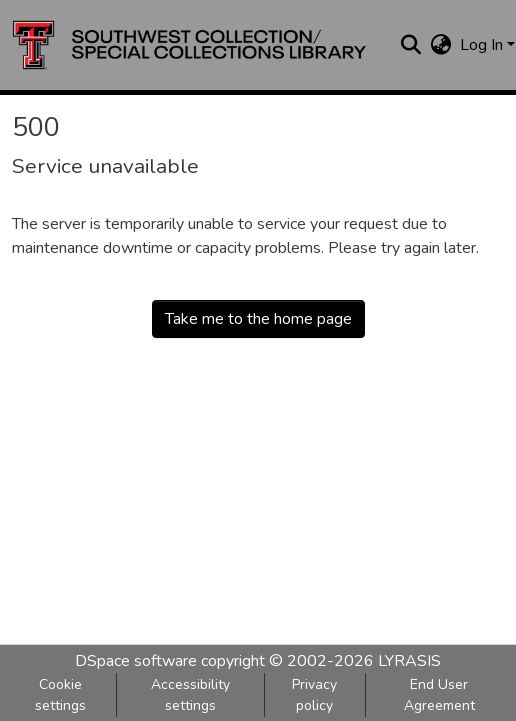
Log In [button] (483, 45)
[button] (189, 45)
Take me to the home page (258, 319)
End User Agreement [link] (439, 695)
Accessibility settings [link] (190, 695)
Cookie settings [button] (60, 695)
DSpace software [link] (136, 661)
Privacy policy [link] (314, 695)
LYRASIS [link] (409, 661)
